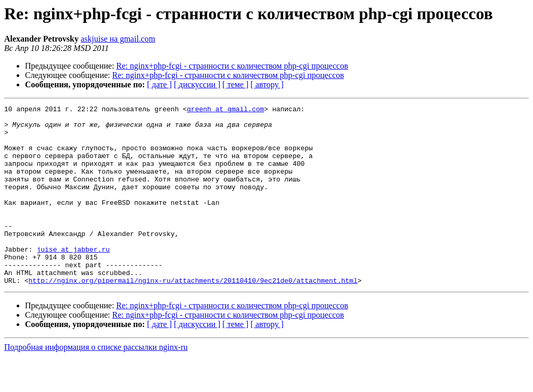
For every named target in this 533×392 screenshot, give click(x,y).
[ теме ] (235, 84)
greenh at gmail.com (225, 110)
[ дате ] (159, 84)
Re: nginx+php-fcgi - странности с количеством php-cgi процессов (232, 66)
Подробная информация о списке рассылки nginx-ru (96, 383)
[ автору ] (267, 84)
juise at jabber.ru (73, 279)
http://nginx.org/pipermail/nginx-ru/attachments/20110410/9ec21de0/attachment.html (193, 316)
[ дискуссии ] (197, 84)
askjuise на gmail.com (118, 39)
